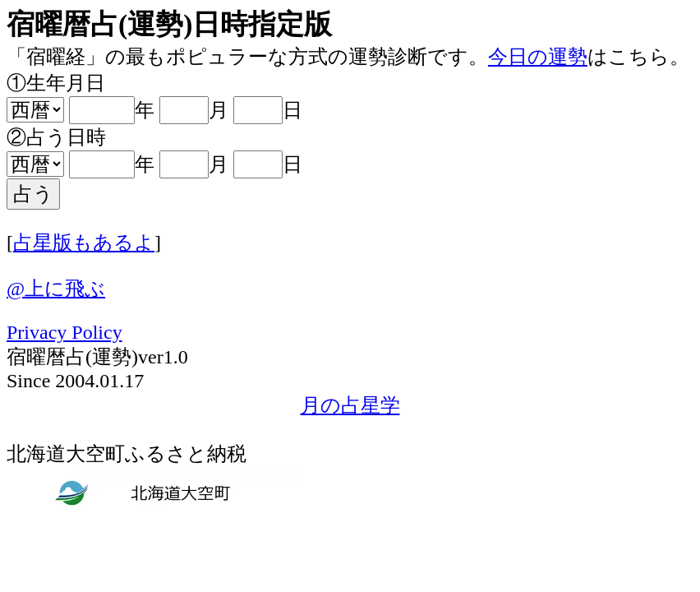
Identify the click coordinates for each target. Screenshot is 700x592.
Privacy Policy (64, 332)
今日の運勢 (538, 57)
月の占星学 (350, 405)
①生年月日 (56, 83)
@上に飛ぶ (56, 289)
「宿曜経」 (56, 57)
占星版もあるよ (84, 243)
